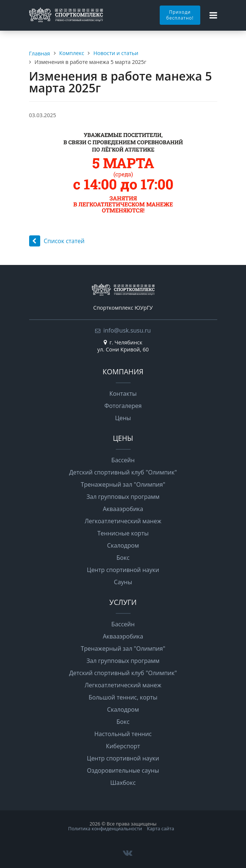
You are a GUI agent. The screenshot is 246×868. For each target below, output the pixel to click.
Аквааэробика (123, 509)
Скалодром (123, 545)
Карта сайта (160, 828)
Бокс (123, 558)
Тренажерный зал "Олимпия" (123, 484)
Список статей (57, 241)
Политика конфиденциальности (105, 828)
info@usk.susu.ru (127, 330)
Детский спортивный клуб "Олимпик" (123, 472)
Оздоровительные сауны (123, 770)
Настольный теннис (123, 734)
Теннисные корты (123, 533)
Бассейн (123, 460)
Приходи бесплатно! (180, 15)
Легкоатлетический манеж (123, 521)
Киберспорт (123, 746)
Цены (123, 418)
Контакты (123, 394)
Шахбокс (123, 783)
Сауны (123, 582)
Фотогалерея (123, 406)
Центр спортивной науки (123, 570)
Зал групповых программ (123, 497)
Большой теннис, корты (123, 697)
